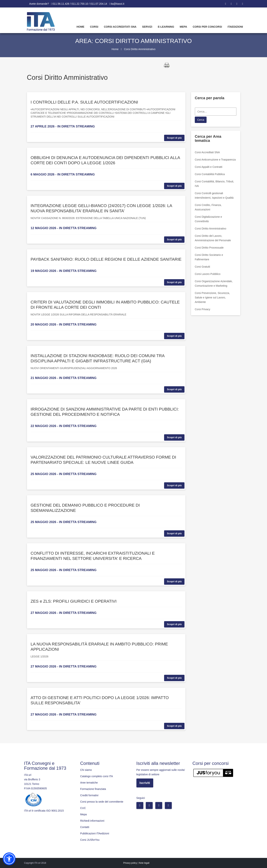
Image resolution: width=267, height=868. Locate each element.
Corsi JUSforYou (90, 840)
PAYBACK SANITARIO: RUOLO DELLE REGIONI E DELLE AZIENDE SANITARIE (106, 259)
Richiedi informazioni (92, 821)
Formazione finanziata (93, 789)
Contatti (85, 827)
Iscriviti (145, 783)
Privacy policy (130, 863)
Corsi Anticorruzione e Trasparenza (215, 160)
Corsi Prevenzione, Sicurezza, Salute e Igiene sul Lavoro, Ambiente (212, 297)
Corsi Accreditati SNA (120, 27)
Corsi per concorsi (207, 27)
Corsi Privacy (202, 309)
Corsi (94, 27)
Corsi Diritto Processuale (209, 248)
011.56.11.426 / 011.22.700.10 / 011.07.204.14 (80, 4)
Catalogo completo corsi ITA (97, 776)
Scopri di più (174, 138)
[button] (9, 859)
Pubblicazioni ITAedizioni (95, 833)
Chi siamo (86, 770)
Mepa (183, 27)
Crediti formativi (89, 795)
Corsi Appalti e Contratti (209, 167)
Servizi (147, 27)
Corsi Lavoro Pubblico (208, 274)
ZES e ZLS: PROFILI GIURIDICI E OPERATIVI (74, 601)
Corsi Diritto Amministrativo (210, 229)
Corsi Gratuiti (202, 267)
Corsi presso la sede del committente (102, 802)
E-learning (166, 27)
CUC (83, 808)
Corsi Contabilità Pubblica (210, 174)
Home (80, 27)
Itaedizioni (235, 27)
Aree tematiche (89, 783)
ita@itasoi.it (118, 4)
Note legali (144, 863)
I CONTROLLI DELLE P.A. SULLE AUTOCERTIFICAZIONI (84, 102)
